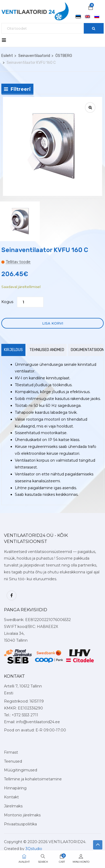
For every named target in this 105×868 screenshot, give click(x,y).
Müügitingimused (21, 770)
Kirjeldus (13, 350)
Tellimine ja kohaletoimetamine (33, 779)
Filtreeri (17, 89)
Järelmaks (13, 806)
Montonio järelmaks (22, 815)
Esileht (7, 56)
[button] (91, 8)
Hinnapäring (15, 788)
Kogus (7, 302)
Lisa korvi (53, 323)
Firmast (11, 752)
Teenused (13, 761)
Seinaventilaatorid (34, 56)
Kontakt (11, 797)
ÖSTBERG (64, 56)
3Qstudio (34, 849)
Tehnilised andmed (47, 350)
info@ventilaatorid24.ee (38, 722)
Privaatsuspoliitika (20, 824)
